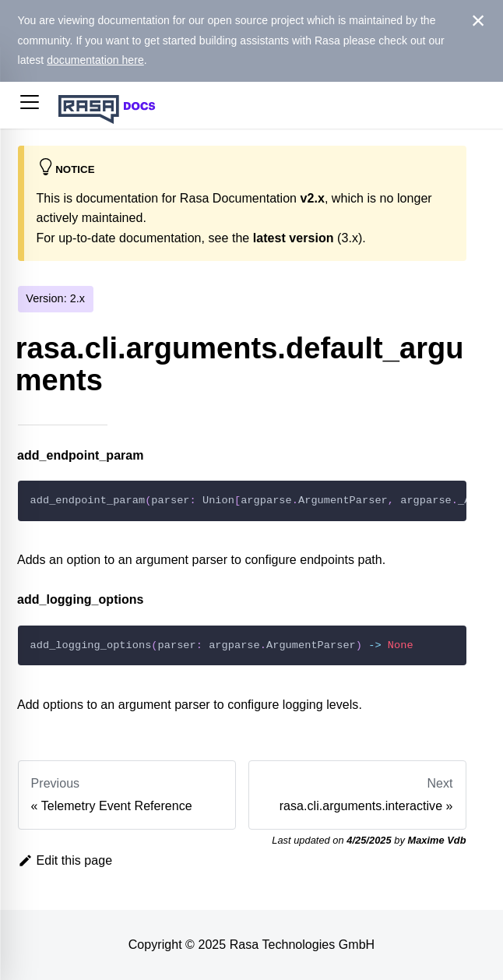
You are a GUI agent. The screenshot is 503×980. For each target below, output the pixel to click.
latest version (294, 238)
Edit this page (65, 860)
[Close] (478, 21)
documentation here (95, 60)
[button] (30, 105)
